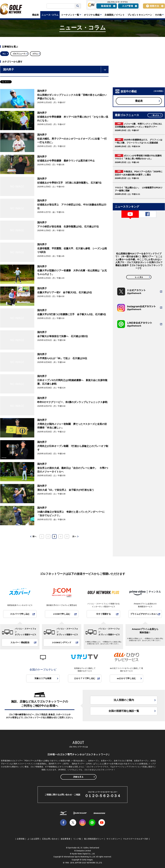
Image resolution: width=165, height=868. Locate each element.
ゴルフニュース (19, 54)
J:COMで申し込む (62, 614)
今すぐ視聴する (103, 614)
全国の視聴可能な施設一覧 (124, 711)
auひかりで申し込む (127, 678)
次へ (74, 536)
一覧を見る (155, 115)
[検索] (61, 6)
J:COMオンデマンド (62, 643)
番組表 (139, 101)
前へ (34, 536)
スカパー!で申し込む (20, 614)
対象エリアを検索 (43, 678)
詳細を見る (78, 777)
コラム (35, 54)
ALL (4, 54)
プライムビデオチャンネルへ (144, 614)
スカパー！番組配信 (20, 643)
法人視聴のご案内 (124, 700)
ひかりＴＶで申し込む (85, 678)
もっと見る (139, 277)
